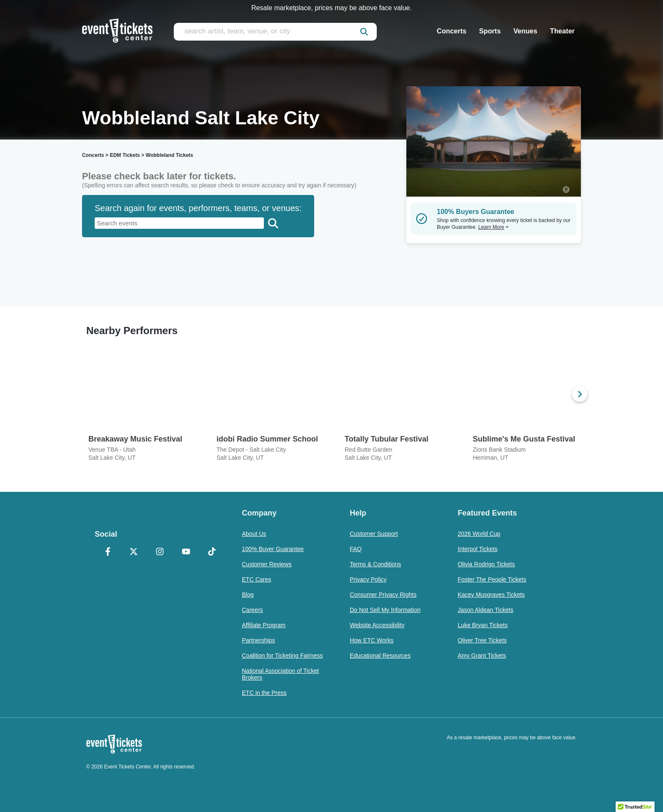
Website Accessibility (377, 625)
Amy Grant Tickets (482, 656)
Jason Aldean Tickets (485, 610)
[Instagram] (160, 552)
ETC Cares (256, 579)
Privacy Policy (368, 579)
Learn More (493, 227)
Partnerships (259, 640)
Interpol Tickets (477, 549)
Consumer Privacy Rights (383, 595)
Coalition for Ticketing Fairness (282, 656)
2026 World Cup (479, 534)
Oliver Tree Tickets (482, 640)
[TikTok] (212, 552)
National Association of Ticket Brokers (280, 674)
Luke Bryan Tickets (482, 625)
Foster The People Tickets (492, 579)
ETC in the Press (264, 693)
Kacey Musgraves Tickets (491, 595)
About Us (254, 534)
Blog (248, 595)
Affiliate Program (264, 625)
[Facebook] (108, 552)
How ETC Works (371, 640)
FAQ (356, 549)
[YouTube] (186, 552)
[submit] (364, 32)
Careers (252, 610)
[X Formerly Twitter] (134, 552)
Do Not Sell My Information (385, 610)
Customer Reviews (267, 564)
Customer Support (374, 534)
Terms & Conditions (375, 564)
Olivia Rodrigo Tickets (486, 564)
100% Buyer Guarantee (273, 549)
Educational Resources (380, 656)
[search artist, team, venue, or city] (275, 32)
